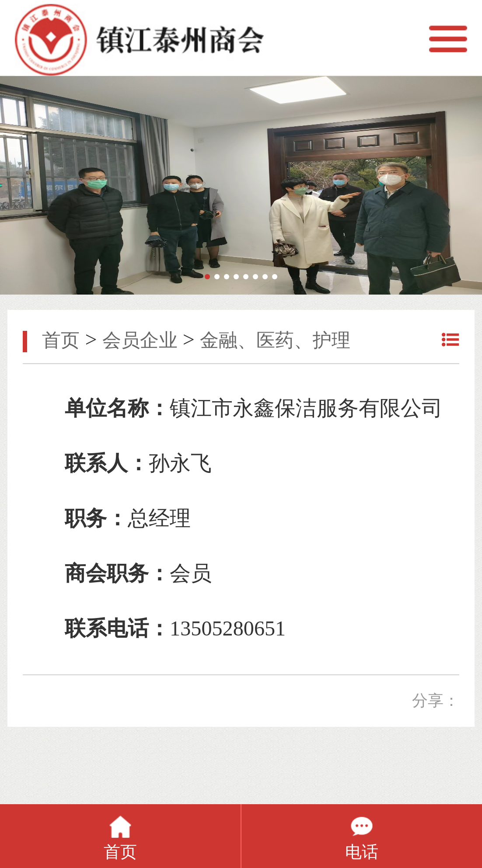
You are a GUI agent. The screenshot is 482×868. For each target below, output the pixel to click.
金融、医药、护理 (275, 340)
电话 (362, 852)
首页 (61, 340)
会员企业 (140, 340)
